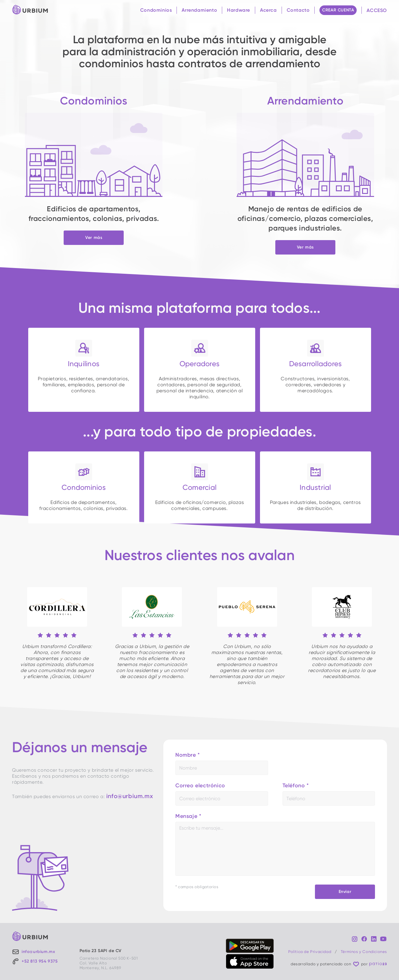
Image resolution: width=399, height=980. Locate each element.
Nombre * (188, 755)
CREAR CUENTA (338, 10)
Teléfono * (296, 786)
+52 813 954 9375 (40, 961)
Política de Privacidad (310, 952)
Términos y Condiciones (364, 952)
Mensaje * (188, 816)
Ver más (94, 238)
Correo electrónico (200, 786)
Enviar (345, 892)
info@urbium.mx (130, 796)
